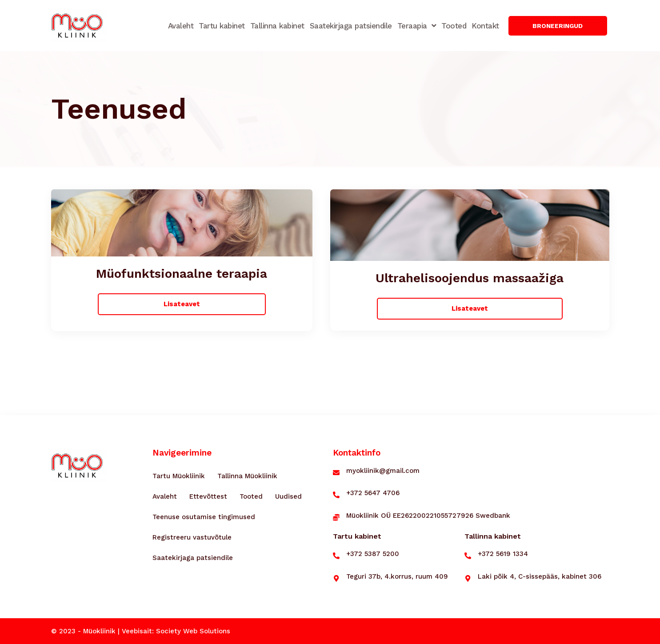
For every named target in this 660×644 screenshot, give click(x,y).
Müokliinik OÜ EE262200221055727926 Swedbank (428, 516)
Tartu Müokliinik (179, 476)
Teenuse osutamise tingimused (204, 517)
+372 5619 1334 (503, 554)
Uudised (288, 496)
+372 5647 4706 (373, 493)
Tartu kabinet (222, 26)
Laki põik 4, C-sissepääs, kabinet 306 (540, 576)
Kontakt (485, 26)
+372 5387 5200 (373, 554)
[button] (558, 26)
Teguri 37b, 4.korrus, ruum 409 (397, 576)
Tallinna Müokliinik (247, 476)
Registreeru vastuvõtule (192, 537)
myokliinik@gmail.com (383, 471)
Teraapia (417, 26)
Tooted (454, 26)
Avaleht (181, 26)
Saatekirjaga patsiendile (351, 26)
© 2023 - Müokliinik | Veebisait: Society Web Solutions (141, 631)
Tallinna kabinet (277, 26)
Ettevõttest (208, 496)
